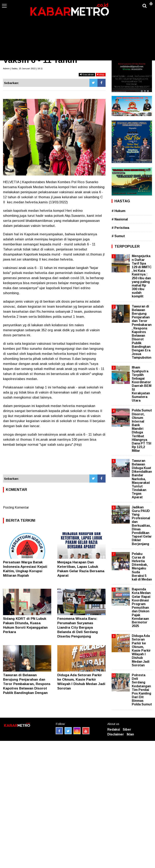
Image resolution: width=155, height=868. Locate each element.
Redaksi (114, 729)
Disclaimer (116, 734)
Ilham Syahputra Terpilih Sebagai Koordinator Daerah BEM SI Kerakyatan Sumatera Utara (142, 384)
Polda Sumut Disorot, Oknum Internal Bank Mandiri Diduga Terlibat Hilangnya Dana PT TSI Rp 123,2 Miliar (142, 430)
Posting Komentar (16, 507)
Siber (127, 729)
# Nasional (120, 219)
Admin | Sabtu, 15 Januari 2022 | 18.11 (23, 69)
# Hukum (118, 211)
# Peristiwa (120, 228)
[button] (151, 2)
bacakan (87, 74)
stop (101, 74)
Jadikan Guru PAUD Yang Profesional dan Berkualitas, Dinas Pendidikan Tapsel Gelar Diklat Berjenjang (142, 526)
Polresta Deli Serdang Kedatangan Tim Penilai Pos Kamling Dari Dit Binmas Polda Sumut (142, 690)
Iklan (130, 734)
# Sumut (118, 236)
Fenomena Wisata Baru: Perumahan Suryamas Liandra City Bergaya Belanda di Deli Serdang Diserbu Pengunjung (78, 628)
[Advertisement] (77, 30)
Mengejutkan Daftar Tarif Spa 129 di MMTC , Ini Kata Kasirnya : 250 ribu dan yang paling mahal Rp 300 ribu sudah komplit (142, 276)
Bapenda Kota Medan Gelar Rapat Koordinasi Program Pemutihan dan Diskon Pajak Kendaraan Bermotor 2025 (141, 608)
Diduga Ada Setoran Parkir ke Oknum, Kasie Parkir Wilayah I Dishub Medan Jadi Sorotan (141, 650)
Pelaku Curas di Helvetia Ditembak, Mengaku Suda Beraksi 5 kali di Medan (142, 567)
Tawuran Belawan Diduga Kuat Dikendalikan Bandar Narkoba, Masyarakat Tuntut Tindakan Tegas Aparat (142, 479)
